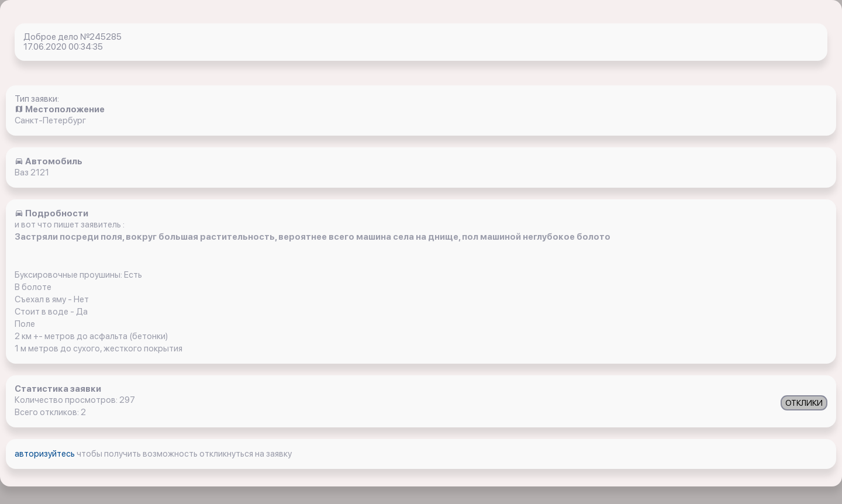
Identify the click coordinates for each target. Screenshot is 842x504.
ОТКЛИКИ (804, 403)
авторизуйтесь (46, 454)
